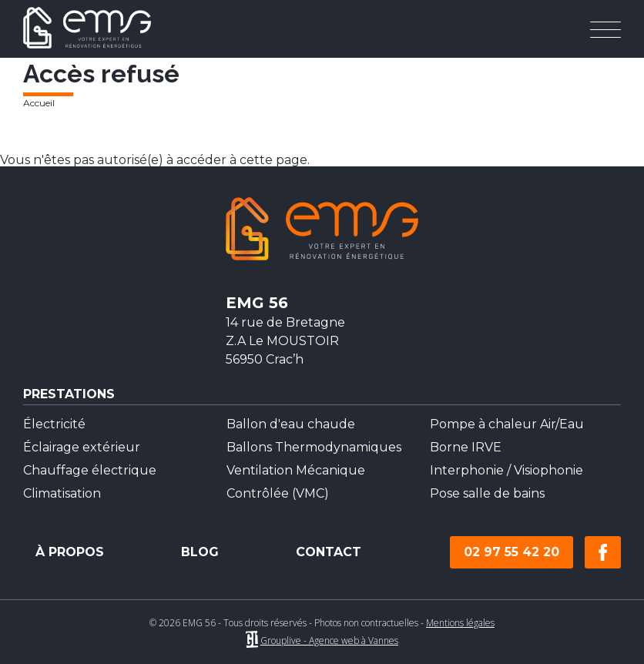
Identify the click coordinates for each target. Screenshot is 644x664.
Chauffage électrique (90, 470)
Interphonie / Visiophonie (506, 470)
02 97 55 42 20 (512, 552)
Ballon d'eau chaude (291, 424)
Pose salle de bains (487, 493)
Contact (329, 552)
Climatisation (62, 493)
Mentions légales (460, 623)
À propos (70, 552)
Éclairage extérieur (82, 447)
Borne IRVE (466, 447)
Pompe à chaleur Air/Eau (507, 424)
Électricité (54, 424)
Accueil (39, 103)
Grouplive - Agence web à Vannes (329, 641)
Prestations (69, 395)
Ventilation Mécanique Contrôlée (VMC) (296, 482)
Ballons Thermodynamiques (314, 447)
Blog (200, 552)
